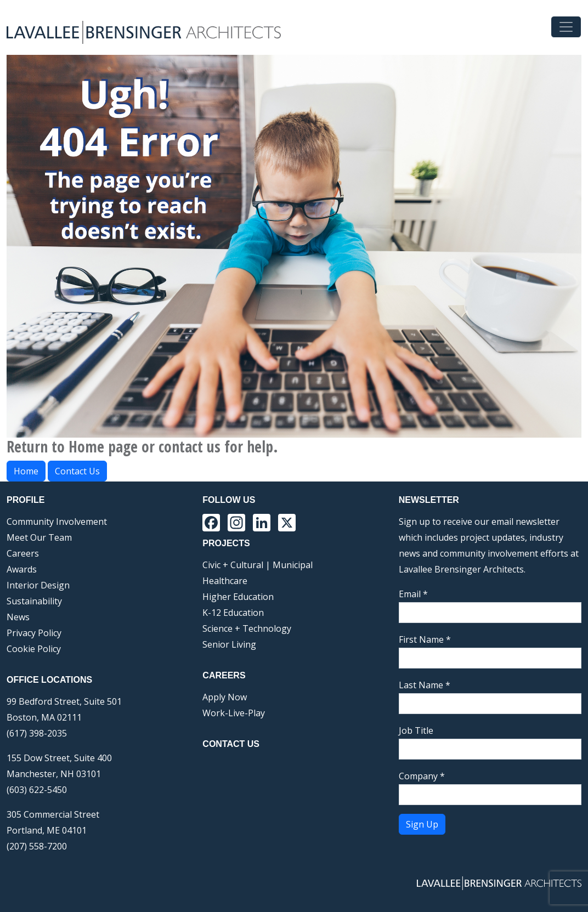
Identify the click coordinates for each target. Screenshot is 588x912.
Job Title (416, 730)
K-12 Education (233, 613)
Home (26, 471)
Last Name (425, 685)
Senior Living (229, 644)
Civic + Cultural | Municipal (258, 565)
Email (413, 594)
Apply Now (225, 697)
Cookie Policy (34, 649)
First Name (425, 639)
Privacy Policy (34, 633)
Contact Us (77, 471)
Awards (22, 569)
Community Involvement (57, 522)
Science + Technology (247, 628)
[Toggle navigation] (566, 27)
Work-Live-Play (234, 713)
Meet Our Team (39, 537)
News (18, 617)
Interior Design (38, 585)
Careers (23, 553)
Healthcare (225, 581)
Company (422, 776)
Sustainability (34, 601)
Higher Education (238, 597)
